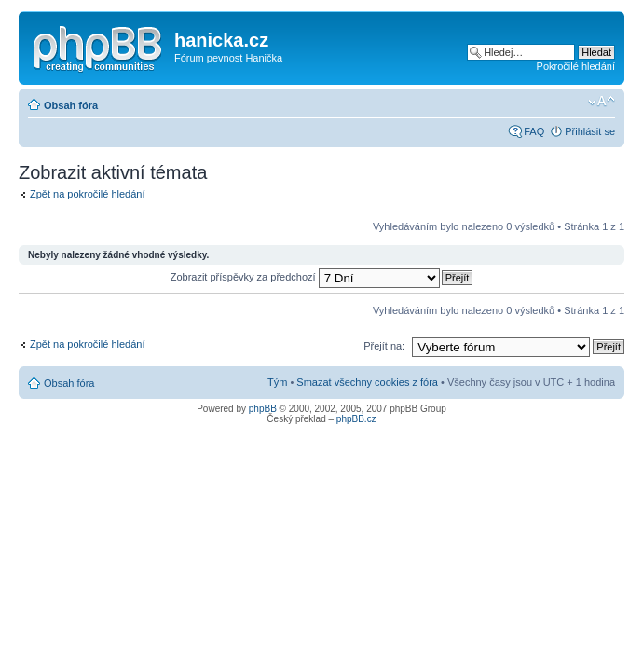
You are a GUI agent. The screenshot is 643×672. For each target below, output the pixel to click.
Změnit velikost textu (602, 102)
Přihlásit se (590, 131)
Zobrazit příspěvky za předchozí (305, 277)
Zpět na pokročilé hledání (88, 194)
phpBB (263, 409)
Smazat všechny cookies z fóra (367, 382)
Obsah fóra (71, 105)
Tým (277, 382)
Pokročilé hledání (576, 66)
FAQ (534, 131)
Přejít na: (384, 346)
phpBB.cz (356, 419)
